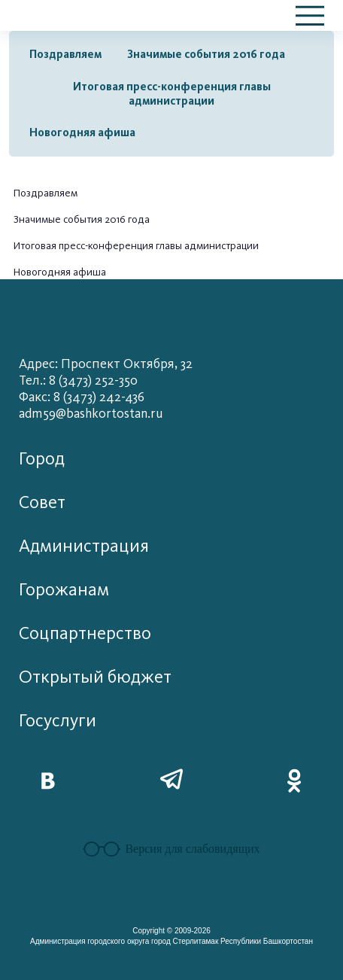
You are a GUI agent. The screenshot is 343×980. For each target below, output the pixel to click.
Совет (42, 502)
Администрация (84, 546)
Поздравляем (65, 54)
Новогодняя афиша (82, 132)
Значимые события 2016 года (206, 54)
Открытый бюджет (95, 677)
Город (42, 459)
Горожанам (64, 590)
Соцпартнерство (85, 633)
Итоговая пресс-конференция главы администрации (172, 94)
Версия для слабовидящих (171, 849)
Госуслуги (58, 721)
